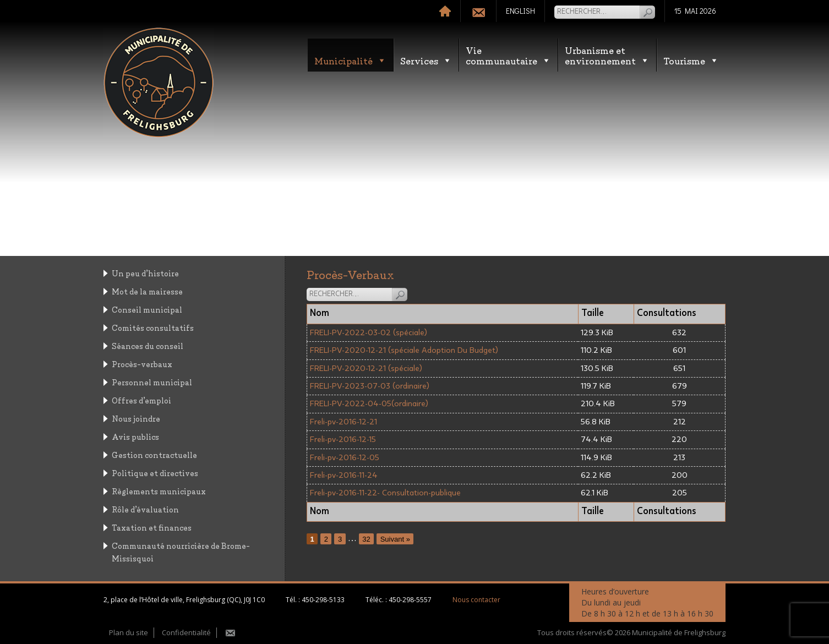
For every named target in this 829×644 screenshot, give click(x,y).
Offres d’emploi (141, 400)
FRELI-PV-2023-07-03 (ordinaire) (370, 386)
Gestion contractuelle (154, 454)
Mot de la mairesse (147, 291)
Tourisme (691, 60)
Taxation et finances (152, 527)
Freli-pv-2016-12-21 (343, 422)
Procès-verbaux (142, 364)
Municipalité (350, 60)
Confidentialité (186, 632)
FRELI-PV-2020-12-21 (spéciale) (366, 369)
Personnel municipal (152, 382)
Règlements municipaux (159, 491)
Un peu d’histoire (145, 273)
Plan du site (129, 632)
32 (366, 539)
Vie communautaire (508, 55)
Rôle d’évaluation (145, 509)
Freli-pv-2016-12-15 (343, 440)
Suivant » (395, 539)
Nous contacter (476, 600)
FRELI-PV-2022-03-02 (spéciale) (369, 333)
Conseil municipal (147, 309)
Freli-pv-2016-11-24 (344, 475)
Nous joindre (136, 418)
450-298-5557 (410, 600)
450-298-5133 (323, 600)
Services (426, 60)
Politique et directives (155, 473)
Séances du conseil (148, 345)
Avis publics (135, 436)
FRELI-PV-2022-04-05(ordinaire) (369, 404)
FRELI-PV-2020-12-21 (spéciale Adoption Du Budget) (404, 350)
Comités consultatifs (153, 327)
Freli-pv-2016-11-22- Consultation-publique (385, 493)
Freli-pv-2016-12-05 (345, 458)
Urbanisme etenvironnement (607, 55)
